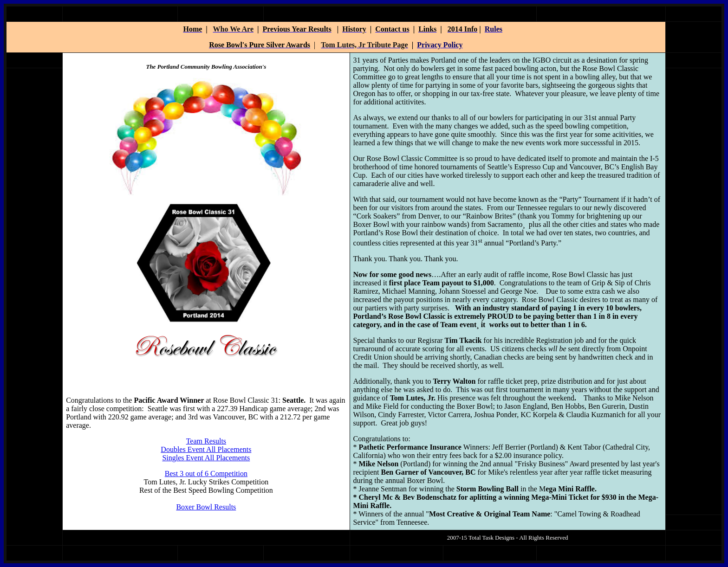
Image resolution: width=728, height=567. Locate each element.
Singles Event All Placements (206, 458)
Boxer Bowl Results (206, 507)
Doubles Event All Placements (206, 449)
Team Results (206, 441)
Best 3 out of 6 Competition (206, 474)
